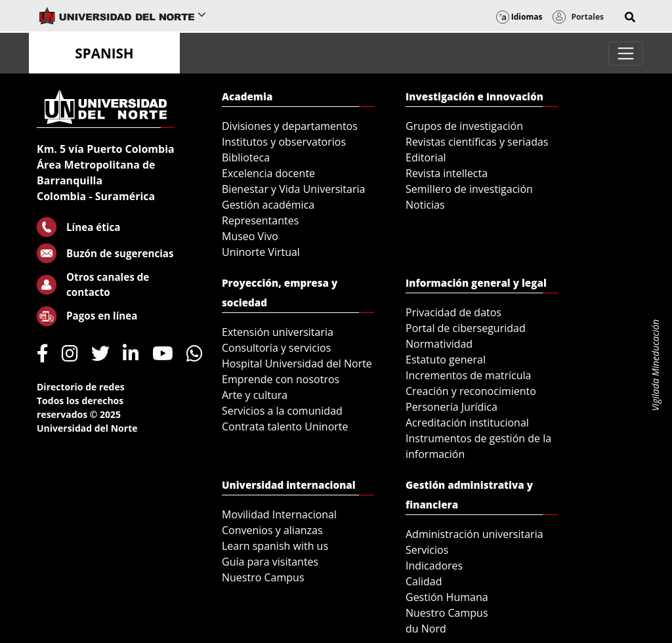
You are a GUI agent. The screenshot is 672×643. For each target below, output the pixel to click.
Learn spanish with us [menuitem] (275, 546)
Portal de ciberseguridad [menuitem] (466, 328)
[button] (630, 17)
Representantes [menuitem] (260, 220)
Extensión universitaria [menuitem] (278, 332)
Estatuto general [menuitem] (446, 360)
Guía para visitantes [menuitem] (270, 562)
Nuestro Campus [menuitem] (263, 577)
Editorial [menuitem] (426, 157)
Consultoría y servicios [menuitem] (276, 348)
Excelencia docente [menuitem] (268, 173)
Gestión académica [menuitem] (268, 205)
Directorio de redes (81, 387)
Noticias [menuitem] (425, 205)
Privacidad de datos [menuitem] (453, 312)
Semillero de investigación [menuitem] (469, 189)
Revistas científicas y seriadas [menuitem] (477, 142)
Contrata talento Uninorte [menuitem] (285, 426)
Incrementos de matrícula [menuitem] (469, 375)
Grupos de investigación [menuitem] (464, 126)
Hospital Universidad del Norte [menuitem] (297, 363)
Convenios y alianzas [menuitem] (272, 530)
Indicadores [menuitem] (434, 566)
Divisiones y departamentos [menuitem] (290, 126)
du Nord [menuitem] (426, 629)
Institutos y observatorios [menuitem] (284, 142)
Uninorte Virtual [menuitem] (261, 252)
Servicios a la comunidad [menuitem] (282, 411)
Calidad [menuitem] (424, 581)
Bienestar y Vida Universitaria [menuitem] (293, 189)
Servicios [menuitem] (427, 550)
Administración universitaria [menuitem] (474, 534)
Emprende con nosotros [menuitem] (281, 379)
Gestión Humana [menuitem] (447, 597)
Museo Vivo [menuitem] (250, 236)
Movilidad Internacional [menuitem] (279, 514)
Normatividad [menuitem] (439, 344)
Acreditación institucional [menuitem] (467, 423)
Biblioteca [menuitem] (246, 157)
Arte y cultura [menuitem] (255, 395)
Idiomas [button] (519, 17)
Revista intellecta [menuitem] (447, 173)
